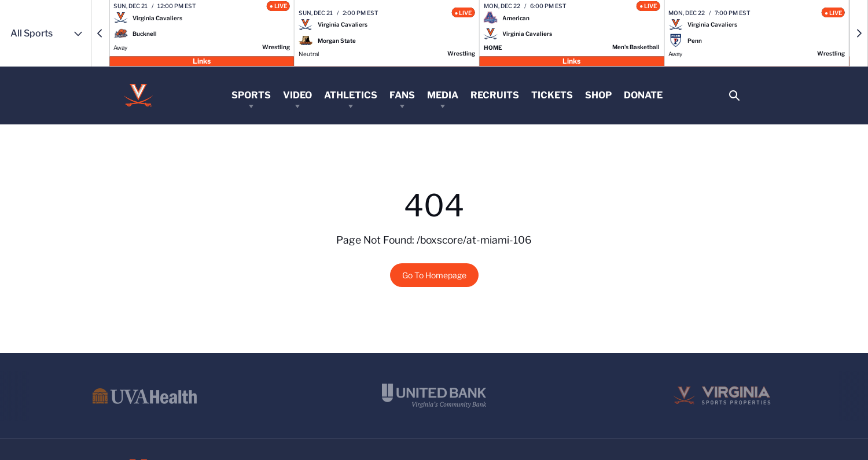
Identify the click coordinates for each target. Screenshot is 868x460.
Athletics (351, 95)
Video (297, 95)
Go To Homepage (434, 275)
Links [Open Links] (202, 60)
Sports (251, 95)
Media (443, 95)
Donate (643, 95)
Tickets (552, 95)
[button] (100, 33)
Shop (598, 95)
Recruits (495, 95)
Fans (402, 95)
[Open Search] (734, 96)
